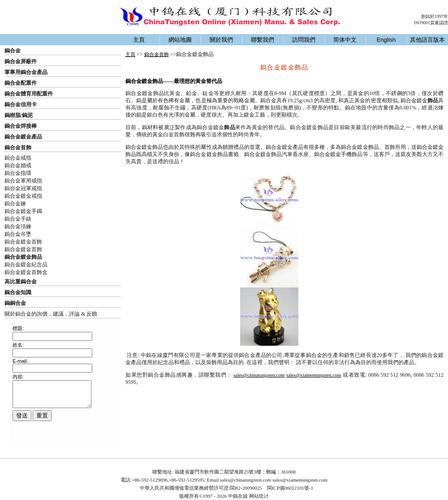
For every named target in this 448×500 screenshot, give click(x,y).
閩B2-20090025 (246, 488)
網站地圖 (180, 40)
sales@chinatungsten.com (259, 375)
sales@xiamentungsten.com (314, 375)
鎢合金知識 (18, 292)
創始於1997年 (435, 16)
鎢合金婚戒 (18, 165)
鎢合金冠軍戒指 (23, 188)
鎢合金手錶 (18, 219)
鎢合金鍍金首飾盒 (26, 272)
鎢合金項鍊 (18, 226)
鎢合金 (13, 51)
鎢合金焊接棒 (21, 126)
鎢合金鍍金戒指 (23, 196)
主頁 (139, 40)
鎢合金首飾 (18, 148)
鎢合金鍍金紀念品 (26, 265)
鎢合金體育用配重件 (29, 94)
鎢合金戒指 (18, 158)
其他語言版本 (427, 40)
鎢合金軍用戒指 (23, 181)
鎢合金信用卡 (21, 104)
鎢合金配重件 (21, 83)
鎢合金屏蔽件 (21, 61)
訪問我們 (304, 40)
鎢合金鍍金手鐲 (23, 211)
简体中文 (345, 40)
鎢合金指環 (18, 173)
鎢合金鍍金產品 (23, 137)
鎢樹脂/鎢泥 (19, 115)
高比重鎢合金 (21, 282)
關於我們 (221, 40)
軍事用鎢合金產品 (26, 72)
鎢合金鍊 (15, 204)
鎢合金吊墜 (18, 234)
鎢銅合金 (15, 303)
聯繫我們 (263, 40)
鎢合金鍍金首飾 (23, 242)
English (386, 40)
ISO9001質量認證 (431, 23)
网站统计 (259, 496)
